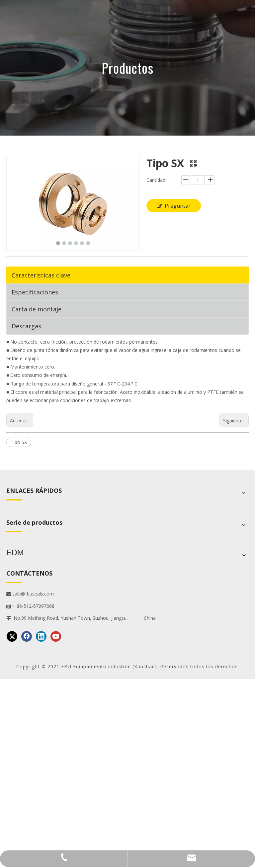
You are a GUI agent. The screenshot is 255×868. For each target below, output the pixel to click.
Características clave (41, 275)
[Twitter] (12, 635)
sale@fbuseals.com (30, 592)
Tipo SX (19, 442)
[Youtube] (56, 635)
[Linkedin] (41, 635)
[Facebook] (27, 635)
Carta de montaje (37, 309)
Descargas (26, 326)
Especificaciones (35, 292)
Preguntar (174, 206)
